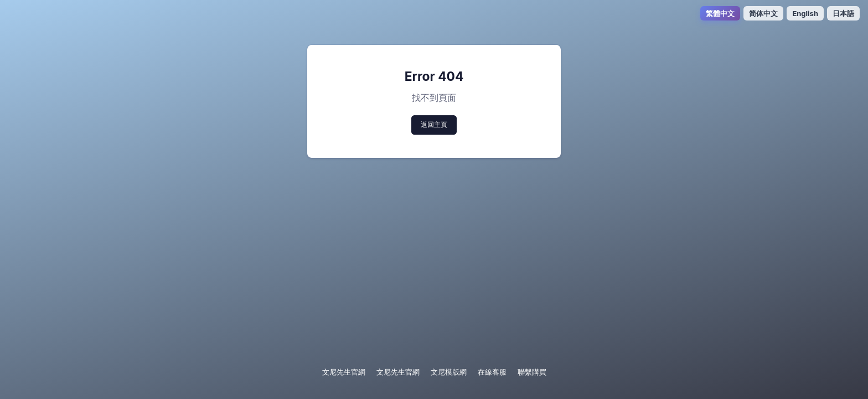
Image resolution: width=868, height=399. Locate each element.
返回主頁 (434, 124)
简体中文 (763, 13)
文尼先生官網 (344, 372)
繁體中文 (720, 13)
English (805, 13)
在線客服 (492, 372)
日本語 (843, 13)
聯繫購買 (532, 372)
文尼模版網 (449, 372)
